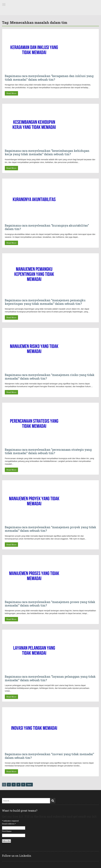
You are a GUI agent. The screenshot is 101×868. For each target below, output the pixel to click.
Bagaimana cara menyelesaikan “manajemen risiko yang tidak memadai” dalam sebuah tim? (50, 377)
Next (29, 785)
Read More (11, 93)
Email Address (9, 824)
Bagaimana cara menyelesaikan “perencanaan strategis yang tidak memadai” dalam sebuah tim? (48, 451)
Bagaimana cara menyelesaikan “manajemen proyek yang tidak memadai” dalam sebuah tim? (50, 529)
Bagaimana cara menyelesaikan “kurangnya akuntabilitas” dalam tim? (47, 227)
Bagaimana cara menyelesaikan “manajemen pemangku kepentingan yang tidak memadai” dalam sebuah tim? (45, 302)
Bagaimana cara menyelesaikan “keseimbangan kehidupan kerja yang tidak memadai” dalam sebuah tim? (47, 152)
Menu (5, 5)
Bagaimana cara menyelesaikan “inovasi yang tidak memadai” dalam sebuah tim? (49, 756)
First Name (7, 831)
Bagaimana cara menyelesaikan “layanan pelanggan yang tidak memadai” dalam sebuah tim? (50, 678)
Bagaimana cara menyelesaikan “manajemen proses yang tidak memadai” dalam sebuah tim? (50, 604)
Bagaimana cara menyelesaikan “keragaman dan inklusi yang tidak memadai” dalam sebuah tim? (49, 78)
